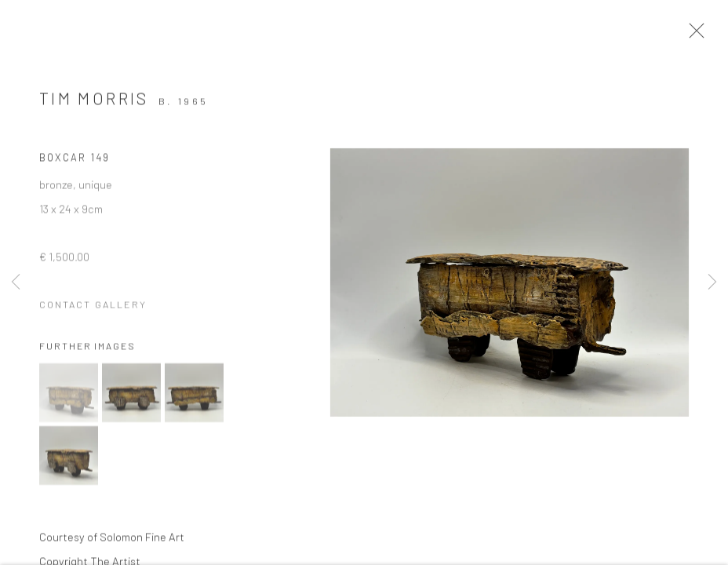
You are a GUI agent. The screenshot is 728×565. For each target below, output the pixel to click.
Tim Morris (94, 105)
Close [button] (704, 35)
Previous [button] (16, 282)
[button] (69, 399)
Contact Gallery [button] (93, 311)
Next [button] (712, 282)
